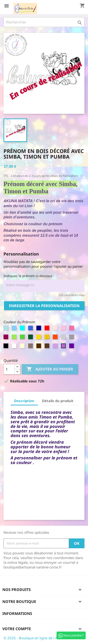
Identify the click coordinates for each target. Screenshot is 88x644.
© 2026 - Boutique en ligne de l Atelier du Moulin (43, 638)
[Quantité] (9, 369)
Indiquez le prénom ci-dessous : (29, 276)
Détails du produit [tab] (58, 401)
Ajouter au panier (50, 369)
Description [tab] (24, 401)
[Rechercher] (44, 22)
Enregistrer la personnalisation (44, 306)
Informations (17, 614)
